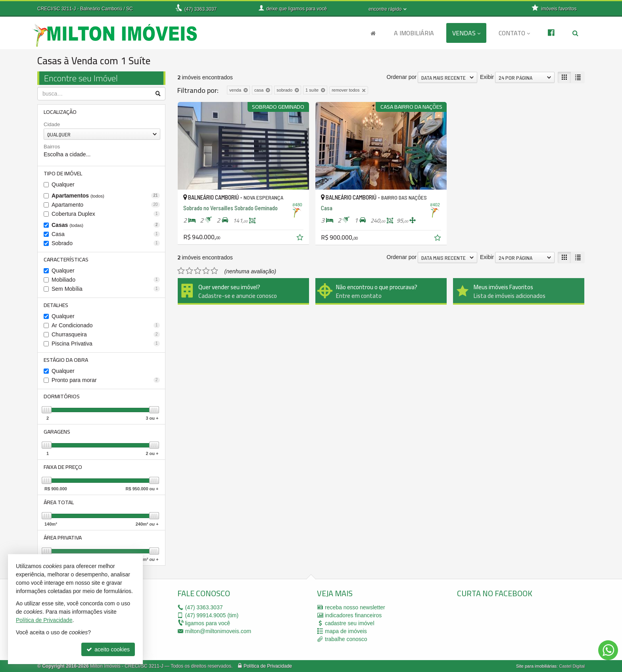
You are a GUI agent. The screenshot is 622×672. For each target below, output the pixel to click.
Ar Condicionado (106, 325)
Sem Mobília (106, 289)
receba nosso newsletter (355, 607)
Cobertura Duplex (106, 214)
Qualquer (63, 184)
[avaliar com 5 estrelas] (214, 271)
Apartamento (106, 205)
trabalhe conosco (346, 639)
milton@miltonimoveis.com (218, 631)
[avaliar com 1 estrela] (181, 271)
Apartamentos (106, 196)
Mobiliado (106, 280)
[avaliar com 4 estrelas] (206, 271)
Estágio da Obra (66, 360)
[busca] (575, 33)
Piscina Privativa (106, 344)
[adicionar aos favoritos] (301, 238)
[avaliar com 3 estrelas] (198, 271)
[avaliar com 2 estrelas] (189, 271)
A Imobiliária (414, 33)
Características (66, 259)
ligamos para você (208, 623)
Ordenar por (402, 77)
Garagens (57, 432)
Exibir (487, 77)
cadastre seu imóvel (350, 623)
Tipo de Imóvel (63, 173)
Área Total (59, 502)
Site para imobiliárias (536, 666)
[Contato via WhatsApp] (608, 650)
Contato (514, 33)
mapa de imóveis (346, 631)
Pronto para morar (106, 380)
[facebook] (516, 627)
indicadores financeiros (353, 615)
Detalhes (56, 305)
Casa (106, 234)
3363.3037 (201, 9)
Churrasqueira (106, 334)
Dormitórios (62, 396)
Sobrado (106, 243)
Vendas (466, 33)
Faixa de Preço (63, 467)
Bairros (52, 147)
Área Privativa (63, 538)
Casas (106, 225)
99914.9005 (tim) (212, 615)
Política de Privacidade (268, 666)
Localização (60, 112)
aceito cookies (108, 649)
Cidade (52, 124)
